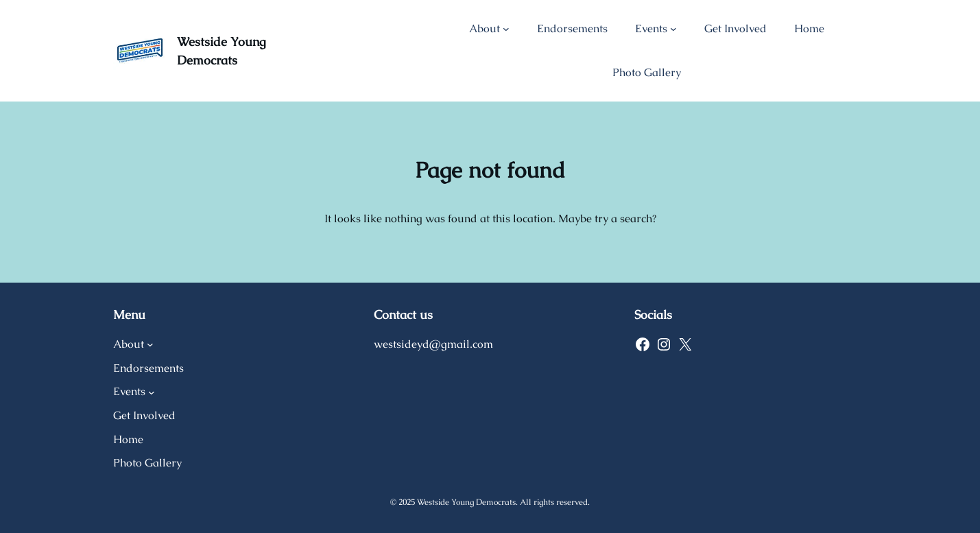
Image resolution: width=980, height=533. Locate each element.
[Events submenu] (673, 29)
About (485, 28)
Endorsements (572, 28)
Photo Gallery (647, 72)
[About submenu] (506, 29)
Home (809, 28)
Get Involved (736, 28)
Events (651, 28)
